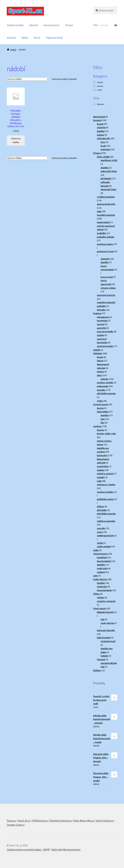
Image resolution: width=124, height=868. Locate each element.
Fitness (69, 25)
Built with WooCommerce (66, 849)
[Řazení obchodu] (28, 79)
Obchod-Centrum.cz (61, 821)
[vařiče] (94, 90)
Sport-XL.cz (24, 821)
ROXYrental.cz (40, 821)
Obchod (33, 25)
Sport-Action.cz (105, 821)
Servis (37, 38)
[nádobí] (94, 82)
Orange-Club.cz (15, 825)
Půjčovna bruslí (54, 38)
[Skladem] (94, 104)
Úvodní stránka (15, 25)
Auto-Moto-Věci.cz (84, 821)
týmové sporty (51, 25)
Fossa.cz (11, 821)
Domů (13, 50)
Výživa (25, 38)
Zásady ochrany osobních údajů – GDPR (28, 849)
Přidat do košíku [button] (16, 140)
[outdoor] (94, 86)
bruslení (11, 38)
